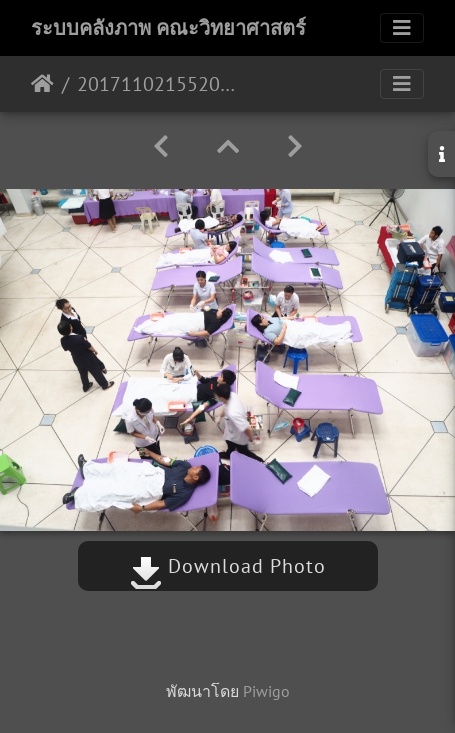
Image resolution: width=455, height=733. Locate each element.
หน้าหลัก (42, 84)
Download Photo (228, 566)
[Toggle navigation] (402, 28)
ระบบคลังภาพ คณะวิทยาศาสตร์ (168, 28)
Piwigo (266, 691)
